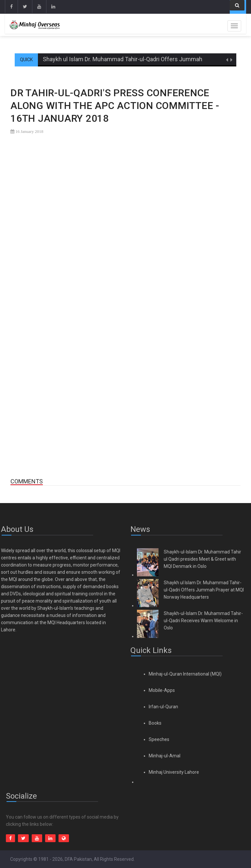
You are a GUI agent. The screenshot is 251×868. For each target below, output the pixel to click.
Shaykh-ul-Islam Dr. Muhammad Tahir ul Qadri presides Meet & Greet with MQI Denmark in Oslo (202, 559)
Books (155, 723)
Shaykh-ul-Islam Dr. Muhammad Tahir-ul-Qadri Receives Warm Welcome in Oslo (203, 621)
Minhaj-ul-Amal (165, 756)
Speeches (159, 739)
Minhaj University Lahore (174, 772)
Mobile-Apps (162, 690)
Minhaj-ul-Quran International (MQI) (185, 674)
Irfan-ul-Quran (163, 707)
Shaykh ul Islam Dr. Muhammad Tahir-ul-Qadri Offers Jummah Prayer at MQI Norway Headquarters (204, 590)
